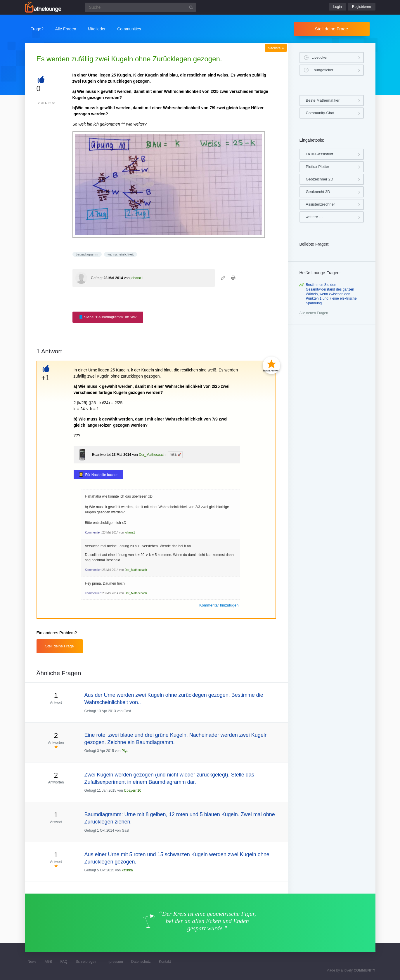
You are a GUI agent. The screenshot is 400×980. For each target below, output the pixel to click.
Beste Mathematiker (323, 100)
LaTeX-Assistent (320, 154)
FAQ (64, 962)
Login (337, 7)
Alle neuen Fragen (314, 313)
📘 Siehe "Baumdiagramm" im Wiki (108, 317)
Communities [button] (129, 29)
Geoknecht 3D (318, 192)
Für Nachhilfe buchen (102, 475)
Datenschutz (141, 962)
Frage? (37, 29)
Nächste (276, 48)
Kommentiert (93, 532)
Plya (125, 751)
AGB (48, 962)
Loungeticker (323, 70)
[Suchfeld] (140, 7)
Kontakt (165, 962)
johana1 (137, 278)
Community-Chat (320, 113)
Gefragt (97, 278)
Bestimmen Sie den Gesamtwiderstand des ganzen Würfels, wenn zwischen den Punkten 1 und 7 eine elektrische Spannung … (331, 294)
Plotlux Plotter (318, 167)
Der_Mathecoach (152, 455)
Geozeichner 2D (320, 179)
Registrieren (362, 7)
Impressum (114, 962)
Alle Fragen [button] (66, 29)
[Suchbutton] (191, 7)
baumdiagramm (87, 254)
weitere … (315, 217)
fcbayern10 (133, 790)
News (32, 962)
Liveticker (320, 57)
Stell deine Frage (331, 29)
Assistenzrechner (321, 204)
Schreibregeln (86, 962)
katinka (127, 870)
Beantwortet (101, 455)
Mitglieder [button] (97, 29)
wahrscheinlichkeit (121, 254)
